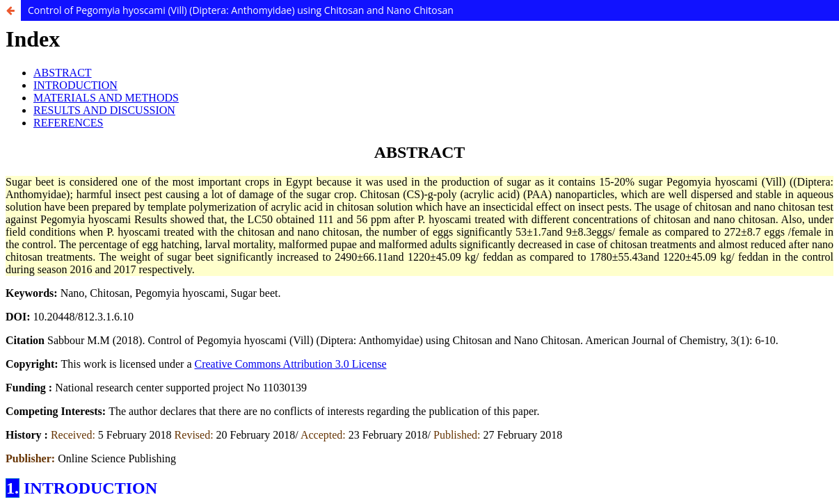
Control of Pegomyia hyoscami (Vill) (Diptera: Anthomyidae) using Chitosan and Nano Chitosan (241, 10)
